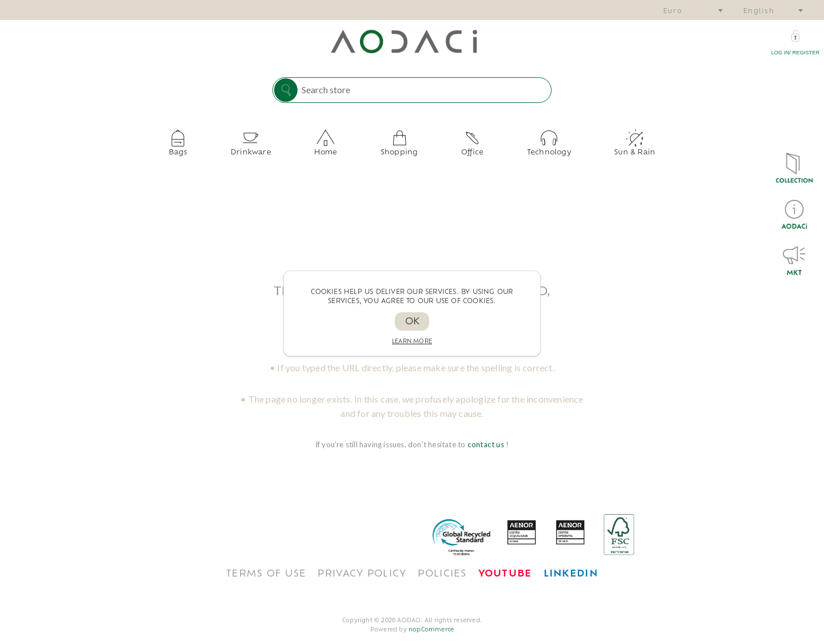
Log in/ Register (796, 53)
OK (412, 322)
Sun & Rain (591, 148)
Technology (520, 148)
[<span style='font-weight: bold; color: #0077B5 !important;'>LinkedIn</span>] (571, 565)
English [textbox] (759, 12)
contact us (487, 435)
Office (458, 148)
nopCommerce (431, 621)
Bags (222, 148)
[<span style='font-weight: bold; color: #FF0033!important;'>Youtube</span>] (505, 565)
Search (286, 90)
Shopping (399, 148)
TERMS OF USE (266, 565)
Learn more (412, 342)
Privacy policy (362, 565)
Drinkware (280, 148)
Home (340, 148)
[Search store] (423, 89)
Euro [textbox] (673, 12)
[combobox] (692, 10)
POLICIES (442, 565)
